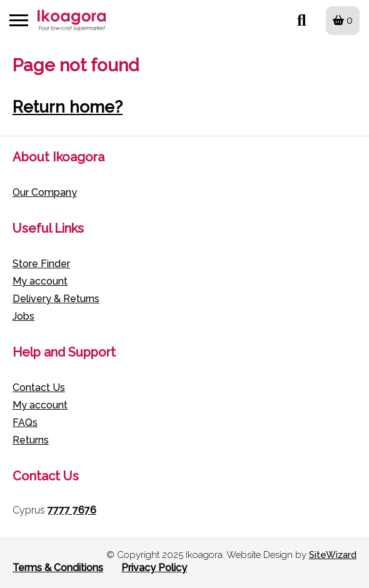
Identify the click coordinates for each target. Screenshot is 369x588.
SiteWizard (333, 555)
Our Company (45, 192)
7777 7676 (72, 510)
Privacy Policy (154, 568)
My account (40, 281)
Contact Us (39, 388)
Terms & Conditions (58, 568)
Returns (31, 440)
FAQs (25, 423)
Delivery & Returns (56, 299)
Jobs (23, 316)
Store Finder (41, 264)
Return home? (68, 107)
